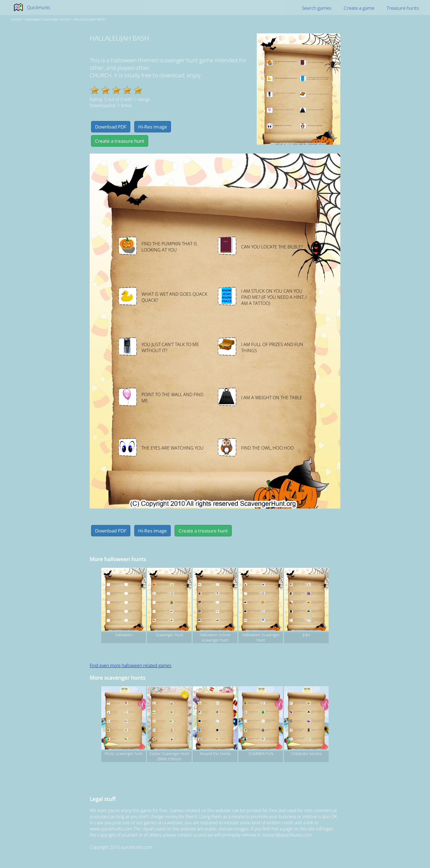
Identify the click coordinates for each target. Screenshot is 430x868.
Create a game (359, 8)
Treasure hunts (403, 8)
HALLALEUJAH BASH (90, 19)
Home (16, 19)
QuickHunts (39, 8)
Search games (317, 8)
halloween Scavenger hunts (47, 19)
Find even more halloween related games (130, 665)
